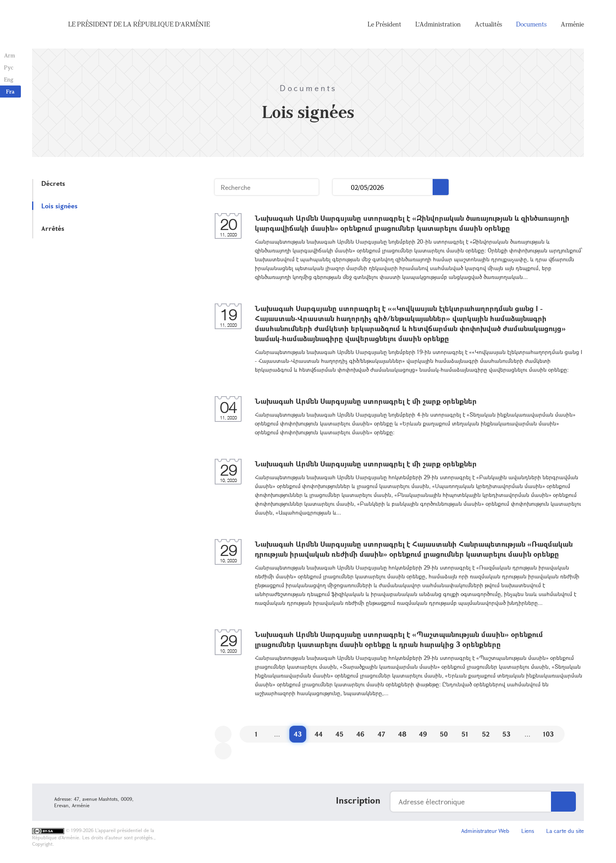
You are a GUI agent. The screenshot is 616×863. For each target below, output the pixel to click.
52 (486, 734)
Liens (528, 831)
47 (381, 734)
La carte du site (565, 831)
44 (319, 734)
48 (402, 734)
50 (444, 734)
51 (465, 734)
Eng (9, 79)
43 (298, 734)
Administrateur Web (485, 831)
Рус (9, 67)
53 (506, 734)
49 (423, 734)
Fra (10, 91)
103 (548, 734)
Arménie (572, 24)
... (342, 187)
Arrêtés (53, 228)
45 (340, 734)
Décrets (53, 183)
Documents (531, 24)
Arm (10, 55)
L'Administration (438, 24)
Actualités (488, 24)
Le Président (384, 24)
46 (360, 734)
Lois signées (59, 206)
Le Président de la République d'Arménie (139, 24)
